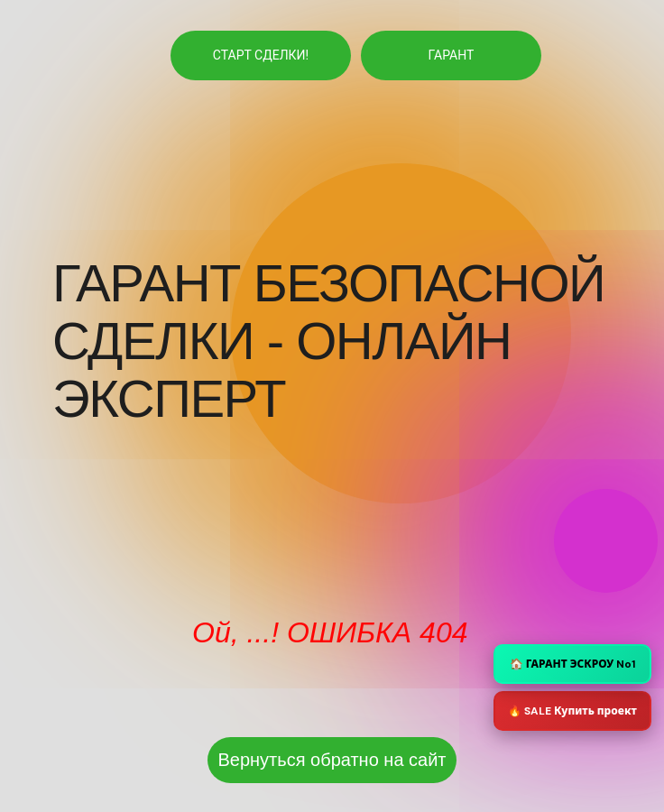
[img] (366, 429)
